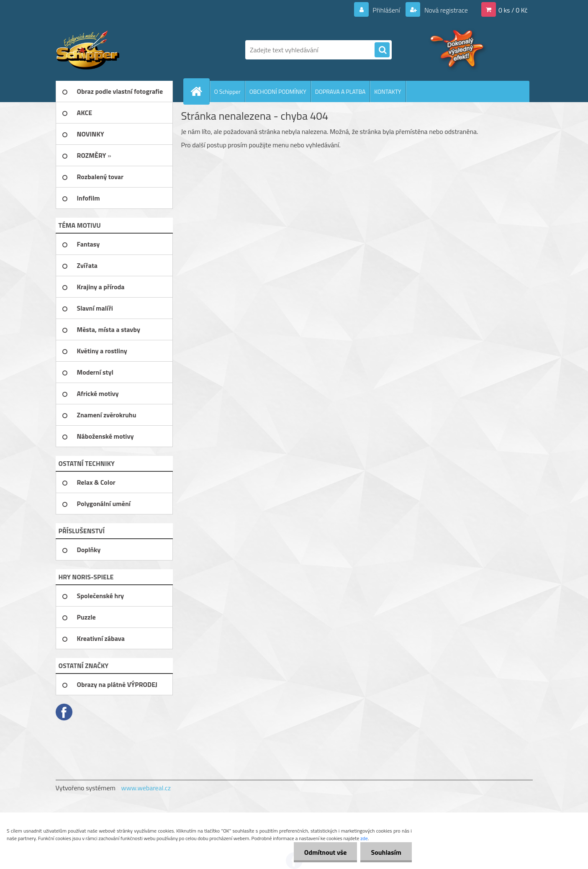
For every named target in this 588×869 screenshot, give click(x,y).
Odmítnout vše (326, 852)
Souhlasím (386, 852)
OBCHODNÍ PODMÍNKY (278, 91)
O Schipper (227, 91)
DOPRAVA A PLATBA (340, 91)
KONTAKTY (388, 91)
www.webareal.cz (146, 788)
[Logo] (113, 50)
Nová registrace (445, 10)
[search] (382, 50)
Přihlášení (386, 10)
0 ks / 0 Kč (513, 10)
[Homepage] (200, 91)
